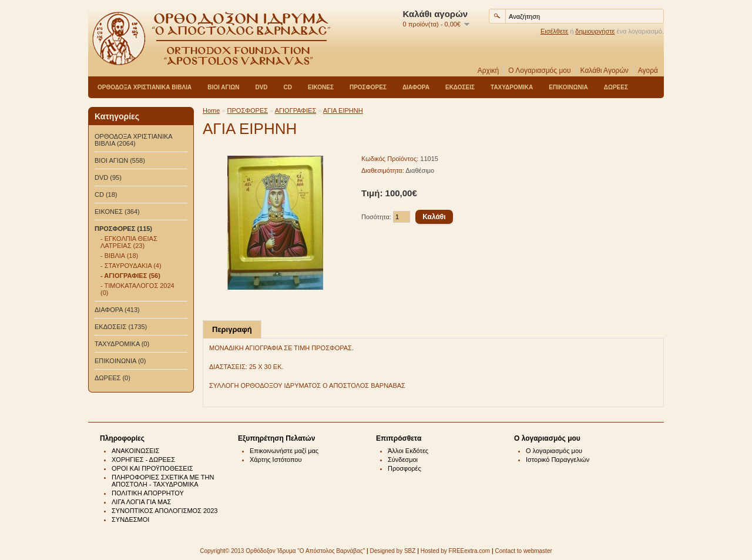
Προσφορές (404, 468)
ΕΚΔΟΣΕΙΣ (460, 87)
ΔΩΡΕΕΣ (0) (113, 378)
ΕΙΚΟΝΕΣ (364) (117, 212)
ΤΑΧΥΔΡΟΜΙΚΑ (512, 87)
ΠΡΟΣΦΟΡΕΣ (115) (123, 229)
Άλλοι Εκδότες (408, 451)
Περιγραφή (232, 329)
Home (211, 110)
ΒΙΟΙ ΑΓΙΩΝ (223, 87)
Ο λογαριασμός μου (554, 451)
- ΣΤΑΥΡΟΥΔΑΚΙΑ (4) (131, 266)
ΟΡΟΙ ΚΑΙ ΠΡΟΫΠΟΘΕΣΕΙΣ (152, 468)
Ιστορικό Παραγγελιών (558, 460)
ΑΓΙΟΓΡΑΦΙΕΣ (296, 110)
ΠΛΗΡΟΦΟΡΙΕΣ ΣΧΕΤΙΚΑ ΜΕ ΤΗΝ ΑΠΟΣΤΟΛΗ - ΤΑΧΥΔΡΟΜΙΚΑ (163, 481)
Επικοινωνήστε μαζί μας (284, 451)
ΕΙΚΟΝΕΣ (321, 87)
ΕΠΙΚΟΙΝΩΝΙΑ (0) (120, 361)
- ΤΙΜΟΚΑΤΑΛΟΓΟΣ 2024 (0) (137, 289)
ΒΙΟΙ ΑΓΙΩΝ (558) (120, 160)
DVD (261, 87)
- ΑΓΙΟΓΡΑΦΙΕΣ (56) (130, 276)
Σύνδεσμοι (403, 460)
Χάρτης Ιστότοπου (276, 460)
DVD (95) (108, 177)
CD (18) (106, 195)
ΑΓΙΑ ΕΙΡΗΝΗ (343, 110)
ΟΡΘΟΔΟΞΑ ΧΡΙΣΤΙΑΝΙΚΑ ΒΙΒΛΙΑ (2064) (133, 140)
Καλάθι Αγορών (605, 71)
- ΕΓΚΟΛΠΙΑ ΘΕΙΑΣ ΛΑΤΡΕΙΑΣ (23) (129, 242)
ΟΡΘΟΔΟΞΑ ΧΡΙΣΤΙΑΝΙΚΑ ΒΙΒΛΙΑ (145, 87)
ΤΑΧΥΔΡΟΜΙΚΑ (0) (122, 344)
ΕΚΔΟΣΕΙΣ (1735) (121, 327)
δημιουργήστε (595, 31)
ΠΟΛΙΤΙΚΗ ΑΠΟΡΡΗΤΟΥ (148, 493)
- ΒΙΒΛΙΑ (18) (119, 256)
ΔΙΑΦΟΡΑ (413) (117, 310)
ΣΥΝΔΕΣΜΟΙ (130, 519)
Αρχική (488, 71)
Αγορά (648, 71)
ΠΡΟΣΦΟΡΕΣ (368, 87)
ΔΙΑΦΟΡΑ (416, 87)
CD (288, 87)
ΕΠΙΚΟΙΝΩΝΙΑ (568, 87)
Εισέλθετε (554, 31)
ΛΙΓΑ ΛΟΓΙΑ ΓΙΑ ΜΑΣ (141, 502)
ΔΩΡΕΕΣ (616, 87)
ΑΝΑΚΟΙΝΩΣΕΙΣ (135, 451)
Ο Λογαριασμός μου (539, 71)
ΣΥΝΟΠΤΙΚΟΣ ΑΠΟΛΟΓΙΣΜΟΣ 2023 (164, 511)
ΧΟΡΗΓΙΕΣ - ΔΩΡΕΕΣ (143, 460)
